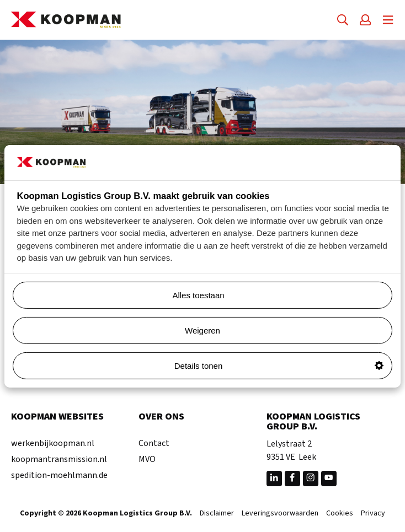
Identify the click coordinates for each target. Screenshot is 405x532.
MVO (147, 459)
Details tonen (279, 366)
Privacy (373, 514)
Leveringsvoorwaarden (280, 514)
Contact (154, 443)
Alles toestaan (278, 295)
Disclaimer (217, 514)
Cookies (340, 514)
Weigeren (202, 331)
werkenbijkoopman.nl (53, 443)
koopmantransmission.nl (59, 459)
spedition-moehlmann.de (59, 475)
